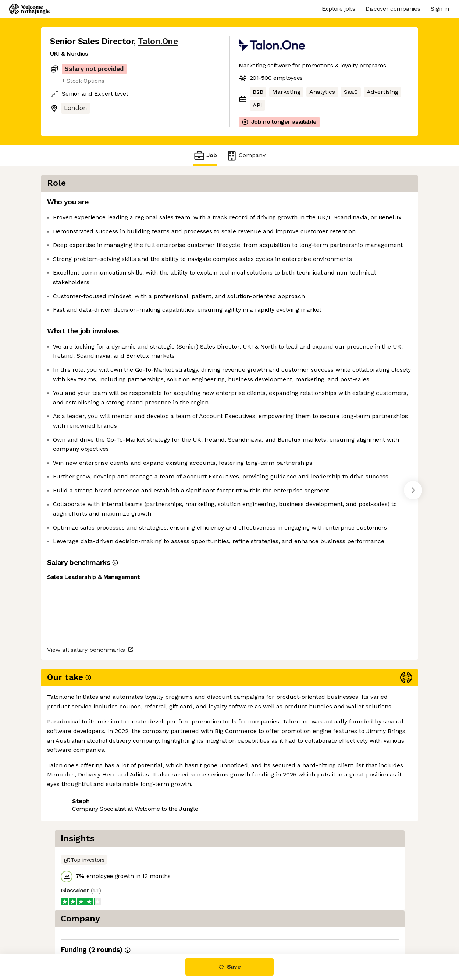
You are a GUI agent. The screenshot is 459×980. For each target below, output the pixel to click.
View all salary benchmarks (86, 895)
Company (246, 155)
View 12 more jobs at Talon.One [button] (146, 923)
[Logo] (29, 9)
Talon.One (158, 41)
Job (205, 155)
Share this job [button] (70, 923)
